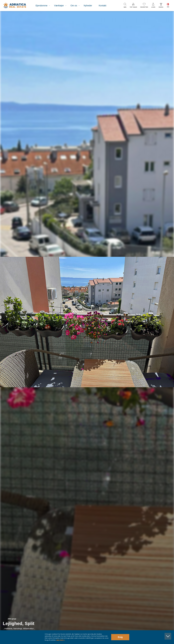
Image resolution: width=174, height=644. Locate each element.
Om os (74, 6)
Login (153, 7)
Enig (120, 637)
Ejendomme (42, 6)
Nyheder (88, 6)
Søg (125, 7)
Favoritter (144, 7)
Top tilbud (133, 7)
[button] (162, 23)
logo (15, 6)
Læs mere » (60, 640)
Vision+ (161, 7)
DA (168, 7)
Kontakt (103, 6)
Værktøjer (59, 6)
